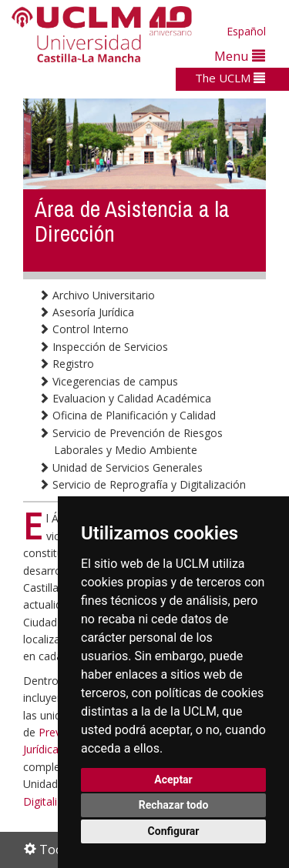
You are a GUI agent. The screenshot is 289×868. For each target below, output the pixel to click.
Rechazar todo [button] (174, 805)
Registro (66, 364)
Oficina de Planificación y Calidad (127, 415)
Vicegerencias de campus (108, 381)
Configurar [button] (174, 831)
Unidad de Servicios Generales (121, 467)
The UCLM (230, 78)
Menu (240, 56)
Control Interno (84, 329)
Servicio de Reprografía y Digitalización (142, 484)
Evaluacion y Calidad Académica (125, 398)
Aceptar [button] (173, 780)
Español (246, 31)
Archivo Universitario (97, 295)
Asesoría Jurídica (86, 312)
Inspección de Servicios (103, 347)
